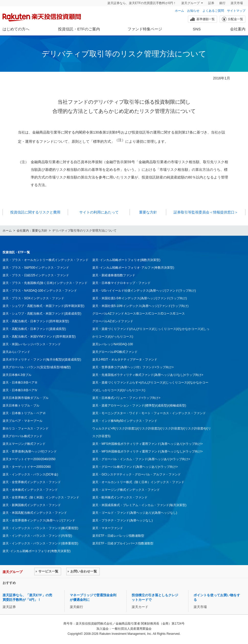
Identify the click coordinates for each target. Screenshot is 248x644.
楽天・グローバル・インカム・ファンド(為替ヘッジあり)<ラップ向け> (141, 459)
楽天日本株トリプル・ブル (21, 406)
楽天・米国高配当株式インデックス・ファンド (35, 513)
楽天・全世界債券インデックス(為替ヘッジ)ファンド (39, 520)
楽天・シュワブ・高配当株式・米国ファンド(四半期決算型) (43, 306)
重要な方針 (148, 212)
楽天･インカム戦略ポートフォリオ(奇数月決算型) (37, 551)
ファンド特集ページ (145, 29)
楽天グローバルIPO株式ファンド (115, 352)
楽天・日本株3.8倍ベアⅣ (20, 390)
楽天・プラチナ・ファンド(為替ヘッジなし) (122, 520)
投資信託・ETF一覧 (16, 252)
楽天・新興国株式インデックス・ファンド (32, 505)
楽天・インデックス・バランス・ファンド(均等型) (37, 536)
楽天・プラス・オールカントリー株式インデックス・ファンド (46, 260)
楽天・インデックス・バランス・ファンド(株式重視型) (40, 528)
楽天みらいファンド (16, 352)
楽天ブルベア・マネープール (22, 421)
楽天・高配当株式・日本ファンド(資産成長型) (34, 329)
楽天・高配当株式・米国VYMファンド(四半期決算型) (39, 337)
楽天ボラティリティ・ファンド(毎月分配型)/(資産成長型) (42, 360)
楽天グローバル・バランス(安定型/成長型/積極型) (37, 367)
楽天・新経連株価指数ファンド (114, 275)
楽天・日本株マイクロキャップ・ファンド (121, 283)
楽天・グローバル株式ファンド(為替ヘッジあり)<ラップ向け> (135, 467)
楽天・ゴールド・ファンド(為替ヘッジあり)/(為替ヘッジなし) (135, 513)
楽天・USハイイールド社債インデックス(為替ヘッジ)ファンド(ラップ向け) (144, 291)
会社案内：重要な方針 (32, 231)
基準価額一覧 (202, 19)
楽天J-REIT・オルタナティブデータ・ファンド (125, 360)
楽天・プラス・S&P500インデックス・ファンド (36, 268)
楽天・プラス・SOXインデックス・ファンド (33, 298)
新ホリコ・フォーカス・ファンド (26, 428)
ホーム (179, 11)
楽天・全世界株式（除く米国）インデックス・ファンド (41, 497)
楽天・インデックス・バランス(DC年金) (30, 474)
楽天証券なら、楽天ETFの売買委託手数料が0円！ (142, 3)
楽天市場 (237, 3)
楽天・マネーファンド (108, 528)
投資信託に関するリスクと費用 (35, 212)
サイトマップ (236, 11)
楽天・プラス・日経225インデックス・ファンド (36, 275)
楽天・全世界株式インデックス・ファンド (32, 482)
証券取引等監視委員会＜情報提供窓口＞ (206, 212)
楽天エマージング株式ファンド (24, 444)
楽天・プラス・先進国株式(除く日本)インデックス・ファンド (45, 283)
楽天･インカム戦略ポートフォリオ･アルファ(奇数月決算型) (133, 268)
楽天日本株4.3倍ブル (17, 375)
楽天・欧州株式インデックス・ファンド (120, 497)
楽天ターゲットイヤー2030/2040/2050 (29, 459)
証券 (211, 3)
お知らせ (193, 11)
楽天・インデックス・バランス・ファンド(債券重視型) (40, 543)
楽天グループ (190, 3)
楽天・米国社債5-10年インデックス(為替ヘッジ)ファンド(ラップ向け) (140, 306)
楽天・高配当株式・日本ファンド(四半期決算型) (36, 321)
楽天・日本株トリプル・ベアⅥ (24, 413)
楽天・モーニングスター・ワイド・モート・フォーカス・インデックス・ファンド (149, 413)
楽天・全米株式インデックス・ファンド (30, 490)
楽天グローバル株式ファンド (22, 436)
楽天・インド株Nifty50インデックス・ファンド (125, 421)
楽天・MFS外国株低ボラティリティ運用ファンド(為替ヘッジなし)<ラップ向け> (147, 451)
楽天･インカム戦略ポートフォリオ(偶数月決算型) (126, 260)
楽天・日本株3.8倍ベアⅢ (20, 383)
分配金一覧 (232, 19)
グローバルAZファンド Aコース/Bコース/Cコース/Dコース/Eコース (138, 314)
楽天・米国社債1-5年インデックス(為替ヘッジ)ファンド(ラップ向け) (139, 298)
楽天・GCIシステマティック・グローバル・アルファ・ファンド (136, 474)
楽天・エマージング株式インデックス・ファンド (126, 490)
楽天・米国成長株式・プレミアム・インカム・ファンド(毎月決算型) (139, 505)
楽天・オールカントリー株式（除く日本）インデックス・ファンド (138, 482)
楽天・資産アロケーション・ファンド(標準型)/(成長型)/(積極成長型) (139, 406)
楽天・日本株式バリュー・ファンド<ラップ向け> (126, 398)
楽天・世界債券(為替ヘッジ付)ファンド (30, 451)
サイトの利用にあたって (99, 212)
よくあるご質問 (213, 11)
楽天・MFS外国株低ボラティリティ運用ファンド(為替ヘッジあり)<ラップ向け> (147, 444)
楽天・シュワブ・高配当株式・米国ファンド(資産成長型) (42, 314)
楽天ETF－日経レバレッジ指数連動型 (118, 536)
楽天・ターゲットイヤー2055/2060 (27, 467)
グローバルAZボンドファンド (113, 321)
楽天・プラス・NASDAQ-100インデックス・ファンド (40, 291)
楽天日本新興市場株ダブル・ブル (26, 398)
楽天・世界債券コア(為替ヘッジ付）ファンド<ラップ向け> (133, 367)
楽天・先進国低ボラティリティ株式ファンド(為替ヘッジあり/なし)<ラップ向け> (148, 375)
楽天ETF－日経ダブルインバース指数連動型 (123, 543)
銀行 (222, 3)
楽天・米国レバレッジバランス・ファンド (32, 344)
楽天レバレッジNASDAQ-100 (113, 344)
